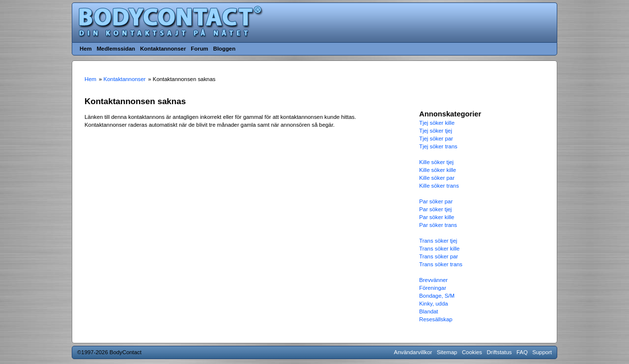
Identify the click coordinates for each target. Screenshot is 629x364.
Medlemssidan (116, 49)
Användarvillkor (413, 352)
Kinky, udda (434, 304)
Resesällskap (436, 319)
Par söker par (436, 201)
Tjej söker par (436, 139)
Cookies (472, 352)
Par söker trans (438, 225)
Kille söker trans (439, 186)
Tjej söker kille (437, 123)
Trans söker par (439, 256)
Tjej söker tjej (436, 131)
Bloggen (224, 49)
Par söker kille (437, 217)
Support (542, 352)
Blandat (429, 311)
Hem (86, 49)
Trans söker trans (441, 264)
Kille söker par (437, 178)
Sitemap (447, 352)
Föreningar (433, 288)
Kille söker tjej (436, 162)
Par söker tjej (435, 209)
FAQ (522, 352)
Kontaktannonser (163, 49)
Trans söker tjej (438, 241)
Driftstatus (499, 352)
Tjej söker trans (438, 146)
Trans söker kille (439, 249)
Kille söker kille (438, 170)
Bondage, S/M (437, 296)
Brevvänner (433, 280)
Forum (199, 49)
